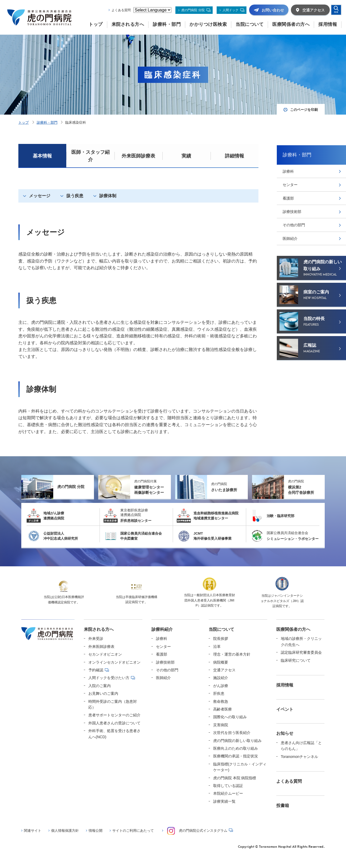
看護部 (288, 198)
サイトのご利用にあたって (133, 831)
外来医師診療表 (138, 156)
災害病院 (221, 725)
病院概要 (221, 662)
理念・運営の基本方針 (232, 654)
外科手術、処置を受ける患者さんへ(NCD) (114, 734)
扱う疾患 (75, 196)
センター (290, 185)
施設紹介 (221, 678)
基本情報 (42, 156)
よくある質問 (121, 10)
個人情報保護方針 (65, 831)
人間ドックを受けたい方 (109, 678)
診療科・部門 (47, 122)
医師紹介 (290, 239)
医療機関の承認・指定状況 (236, 756)
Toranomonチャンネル (299, 757)
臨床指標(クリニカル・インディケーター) (240, 767)
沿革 (217, 647)
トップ (24, 122)
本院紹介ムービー (228, 793)
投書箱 (283, 806)
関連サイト (33, 831)
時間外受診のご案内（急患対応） (113, 704)
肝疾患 (219, 693)
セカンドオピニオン (105, 654)
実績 (186, 156)
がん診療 (221, 686)
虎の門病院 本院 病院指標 (235, 778)
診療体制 (108, 196)
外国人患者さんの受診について (114, 723)
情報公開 (96, 831)
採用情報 (285, 685)
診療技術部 (292, 212)
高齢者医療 (223, 709)
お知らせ (285, 733)
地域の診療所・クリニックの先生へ (301, 641)
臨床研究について (296, 660)
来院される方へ (99, 629)
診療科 (288, 171)
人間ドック (230, 10)
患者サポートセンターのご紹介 (114, 715)
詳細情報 (234, 156)
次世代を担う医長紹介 (232, 733)
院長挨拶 (221, 639)
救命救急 (221, 701)
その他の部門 (294, 225)
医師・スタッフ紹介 (90, 156)
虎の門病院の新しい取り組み (237, 741)
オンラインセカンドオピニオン (114, 662)
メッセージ (40, 196)
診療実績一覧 (224, 801)
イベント (285, 709)
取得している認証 (228, 786)
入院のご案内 (100, 686)
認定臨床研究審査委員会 (301, 652)
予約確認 (96, 670)
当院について (221, 629)
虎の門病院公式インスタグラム (197, 831)
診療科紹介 (162, 629)
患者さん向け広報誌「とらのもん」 (301, 746)
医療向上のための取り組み (236, 748)
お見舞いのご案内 (103, 693)
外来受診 (96, 639)
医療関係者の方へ (293, 629)
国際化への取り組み (230, 717)
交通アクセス (224, 670)
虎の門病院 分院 (193, 10)
